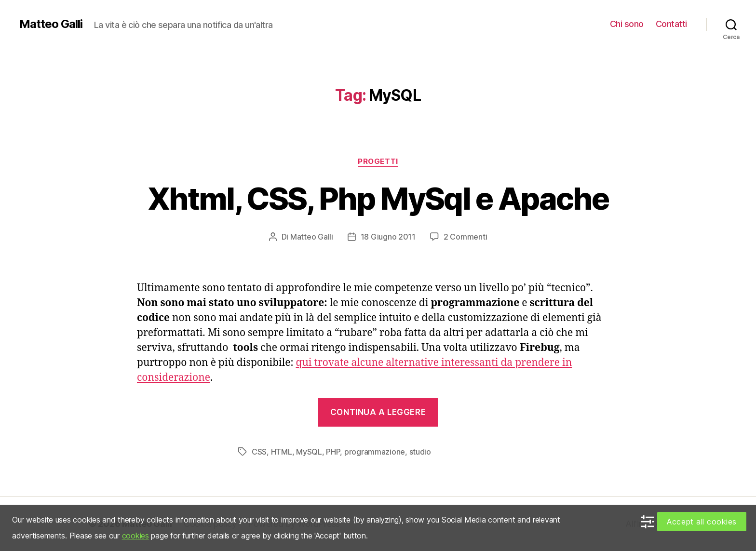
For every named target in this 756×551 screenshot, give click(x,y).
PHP (333, 452)
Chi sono (627, 24)
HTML (282, 452)
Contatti (671, 24)
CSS (259, 452)
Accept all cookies (702, 522)
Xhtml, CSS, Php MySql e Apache (378, 198)
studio (420, 452)
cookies (135, 536)
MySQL (309, 452)
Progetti (378, 161)
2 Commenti (465, 237)
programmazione (375, 452)
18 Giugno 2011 (388, 237)
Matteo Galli (51, 24)
